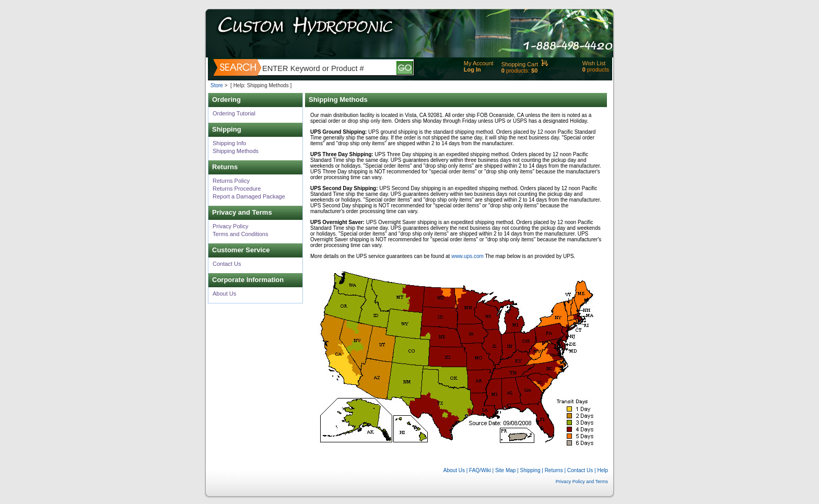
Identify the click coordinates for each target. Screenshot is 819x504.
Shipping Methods (236, 151)
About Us (224, 294)
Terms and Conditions (240, 234)
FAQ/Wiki (480, 470)
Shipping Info (229, 143)
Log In (472, 69)
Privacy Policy (230, 226)
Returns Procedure (237, 189)
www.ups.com (467, 256)
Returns (554, 470)
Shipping (530, 470)
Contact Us (227, 264)
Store (217, 85)
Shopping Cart (520, 64)
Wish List (594, 63)
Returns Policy (231, 181)
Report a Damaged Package (249, 196)
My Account (479, 63)
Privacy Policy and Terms (582, 482)
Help (602, 19)
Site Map (505, 470)
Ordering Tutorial (234, 113)
